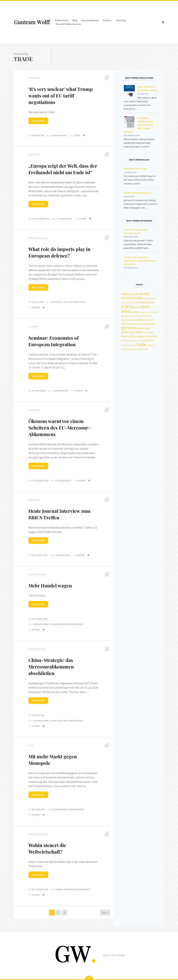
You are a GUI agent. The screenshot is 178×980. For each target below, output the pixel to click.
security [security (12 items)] (132, 345)
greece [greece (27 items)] (126, 332)
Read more (38, 121)
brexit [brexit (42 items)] (145, 294)
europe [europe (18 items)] (135, 312)
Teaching (121, 20)
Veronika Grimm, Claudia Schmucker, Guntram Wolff (58, 624)
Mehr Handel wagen (50, 586)
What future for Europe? (136, 169)
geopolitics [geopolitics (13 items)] (150, 324)
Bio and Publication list (68, 24)
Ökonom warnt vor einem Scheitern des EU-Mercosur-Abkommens (59, 428)
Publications (62, 20)
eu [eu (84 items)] (131, 306)
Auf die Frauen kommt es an (137, 193)
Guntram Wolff (60, 135)
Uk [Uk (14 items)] (135, 349)
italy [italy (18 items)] (133, 336)
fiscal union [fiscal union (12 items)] (149, 320)
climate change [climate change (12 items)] (149, 299)
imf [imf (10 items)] (144, 333)
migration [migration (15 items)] (141, 336)
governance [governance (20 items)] (144, 328)
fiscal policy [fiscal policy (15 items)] (138, 320)
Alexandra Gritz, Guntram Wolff (68, 809)
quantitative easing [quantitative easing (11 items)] (136, 341)
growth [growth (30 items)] (137, 332)
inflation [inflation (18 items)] (126, 336)
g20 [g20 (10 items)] (129, 324)
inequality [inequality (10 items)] (150, 333)
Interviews (35, 78)
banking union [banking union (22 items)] (130, 294)
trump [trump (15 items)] (130, 349)
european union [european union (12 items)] (128, 316)
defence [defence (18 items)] (150, 302)
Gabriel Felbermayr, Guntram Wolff (73, 889)
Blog (75, 20)
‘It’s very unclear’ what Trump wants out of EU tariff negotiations (61, 96)
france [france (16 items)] (124, 324)
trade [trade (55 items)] (141, 344)
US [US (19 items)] (146, 349)
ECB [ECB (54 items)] (125, 307)
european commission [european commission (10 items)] (148, 312)
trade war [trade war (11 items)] (151, 345)
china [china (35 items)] (126, 298)
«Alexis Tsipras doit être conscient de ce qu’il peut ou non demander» (140, 261)
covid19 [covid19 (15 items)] (136, 302)
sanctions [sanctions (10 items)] (125, 345)
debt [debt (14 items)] (143, 302)
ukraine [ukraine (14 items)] (140, 349)
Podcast (107, 20)
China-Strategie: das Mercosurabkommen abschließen (51, 667)
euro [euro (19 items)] (137, 307)
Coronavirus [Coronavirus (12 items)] (127, 303)
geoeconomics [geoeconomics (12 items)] (138, 324)
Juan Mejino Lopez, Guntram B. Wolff (69, 302)
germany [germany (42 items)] (129, 328)
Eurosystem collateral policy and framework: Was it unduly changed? (138, 125)
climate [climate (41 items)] (136, 298)
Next (93, 916)
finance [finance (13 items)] (139, 316)
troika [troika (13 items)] (124, 349)
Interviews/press (90, 20)
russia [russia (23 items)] (149, 340)
